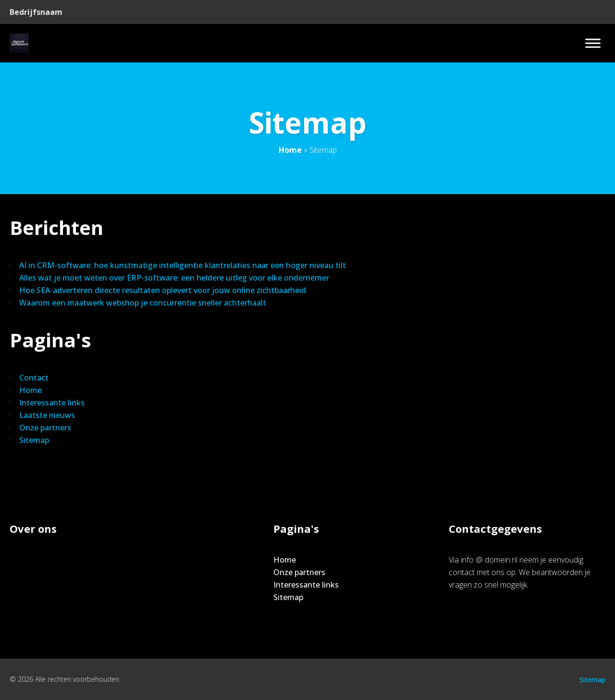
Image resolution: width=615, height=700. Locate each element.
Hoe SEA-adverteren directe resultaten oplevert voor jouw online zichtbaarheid (163, 290)
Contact (34, 378)
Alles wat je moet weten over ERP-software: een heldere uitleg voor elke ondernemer (174, 278)
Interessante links (52, 403)
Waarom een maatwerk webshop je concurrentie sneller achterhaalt (143, 303)
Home (290, 150)
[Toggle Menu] (593, 43)
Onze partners (45, 428)
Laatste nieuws (47, 415)
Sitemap (34, 440)
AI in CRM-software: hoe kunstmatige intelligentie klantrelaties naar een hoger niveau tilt (183, 265)
